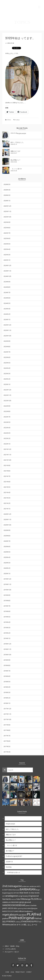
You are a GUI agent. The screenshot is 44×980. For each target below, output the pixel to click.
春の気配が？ (10, 851)
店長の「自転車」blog (12, 946)
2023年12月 (7, 325)
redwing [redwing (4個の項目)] (18, 922)
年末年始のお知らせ (13, 872)
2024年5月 (7, 303)
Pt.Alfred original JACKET (14, 856)
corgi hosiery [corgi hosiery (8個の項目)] (23, 896)
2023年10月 (7, 336)
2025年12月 (7, 206)
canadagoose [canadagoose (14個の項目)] (11, 896)
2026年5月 (7, 184)
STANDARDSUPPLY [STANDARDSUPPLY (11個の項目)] (30, 921)
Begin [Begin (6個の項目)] (38, 890)
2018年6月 (7, 676)
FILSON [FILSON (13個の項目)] (35, 899)
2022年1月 (7, 444)
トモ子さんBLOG (10, 949)
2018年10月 (7, 655)
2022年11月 (7, 395)
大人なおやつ (9, 952)
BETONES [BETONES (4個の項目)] (16, 893)
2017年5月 (7, 746)
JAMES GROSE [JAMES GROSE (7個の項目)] (8, 908)
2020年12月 (7, 514)
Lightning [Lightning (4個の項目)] (20, 908)
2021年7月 (7, 476)
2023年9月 (7, 341)
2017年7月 (7, 736)
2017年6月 (7, 741)
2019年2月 (7, 633)
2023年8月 (7, 347)
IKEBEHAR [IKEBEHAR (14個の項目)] (20, 905)
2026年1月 (7, 201)
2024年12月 (7, 265)
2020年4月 (7, 557)
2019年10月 (7, 590)
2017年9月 (7, 725)
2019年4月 (7, 622)
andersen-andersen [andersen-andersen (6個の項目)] (29, 886)
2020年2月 (7, 568)
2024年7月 (7, 292)
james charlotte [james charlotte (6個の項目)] (31, 905)
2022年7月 (7, 417)
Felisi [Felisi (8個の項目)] (18, 899)
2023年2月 (7, 379)
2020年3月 (7, 563)
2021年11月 (7, 455)
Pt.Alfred (17, 120)
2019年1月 (7, 638)
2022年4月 (7, 428)
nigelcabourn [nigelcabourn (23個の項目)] (10, 914)
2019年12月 (7, 579)
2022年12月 (7, 390)
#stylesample (21, 133)
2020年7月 (7, 541)
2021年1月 (7, 509)
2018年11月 (7, 649)
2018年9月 (7, 660)
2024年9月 (7, 282)
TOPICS (9, 120)
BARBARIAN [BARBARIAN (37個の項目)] (28, 889)
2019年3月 (7, 628)
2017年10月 (7, 719)
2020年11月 (7, 519)
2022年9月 (7, 406)
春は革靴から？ (15, 160)
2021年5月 (7, 487)
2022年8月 (7, 411)
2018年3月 (7, 692)
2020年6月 (7, 547)
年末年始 (9, 867)
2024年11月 (7, 271)
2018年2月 (7, 698)
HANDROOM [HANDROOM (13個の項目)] (9, 905)
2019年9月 (7, 595)
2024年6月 (7, 298)
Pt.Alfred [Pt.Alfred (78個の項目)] (34, 914)
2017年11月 (7, 714)
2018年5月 (7, 682)
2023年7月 (7, 352)
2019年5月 (7, 617)
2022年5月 (7, 422)
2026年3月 (7, 195)
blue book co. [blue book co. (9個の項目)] (25, 893)
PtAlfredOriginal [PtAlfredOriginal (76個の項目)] (21, 918)
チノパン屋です (16, 169)
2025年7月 (7, 233)
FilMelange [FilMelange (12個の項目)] (26, 899)
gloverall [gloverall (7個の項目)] (28, 902)
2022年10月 (7, 401)
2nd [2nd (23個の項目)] (5, 886)
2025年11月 (7, 211)
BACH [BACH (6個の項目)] (11, 890)
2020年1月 (7, 574)
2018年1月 (7, 703)
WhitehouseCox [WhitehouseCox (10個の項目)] (9, 925)
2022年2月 (7, 438)
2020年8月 (7, 536)
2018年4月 (7, 687)
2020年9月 (7, 530)
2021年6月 (7, 482)
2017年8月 (7, 730)
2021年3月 (7, 498)
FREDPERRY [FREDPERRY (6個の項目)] (15, 902)
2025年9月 (7, 222)
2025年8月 (7, 228)
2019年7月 (7, 606)
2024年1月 (7, 320)
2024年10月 (7, 276)
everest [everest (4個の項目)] (14, 899)
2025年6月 (7, 238)
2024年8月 (7, 287)
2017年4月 (7, 752)
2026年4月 (7, 190)
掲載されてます (15, 151)
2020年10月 (7, 525)
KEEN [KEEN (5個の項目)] (15, 908)
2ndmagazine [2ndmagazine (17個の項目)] (15, 886)
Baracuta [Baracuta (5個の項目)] (16, 890)
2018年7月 (7, 671)
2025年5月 (7, 244)
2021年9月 (7, 465)
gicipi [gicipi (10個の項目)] (22, 902)
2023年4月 (7, 368)
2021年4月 (7, 492)
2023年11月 (7, 330)
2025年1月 (7, 260)
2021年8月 (7, 471)
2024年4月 (7, 309)
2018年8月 (7, 665)
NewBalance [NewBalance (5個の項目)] (29, 911)
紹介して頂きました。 (18, 142)
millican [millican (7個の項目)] (21, 911)
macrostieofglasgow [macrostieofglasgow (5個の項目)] (30, 908)
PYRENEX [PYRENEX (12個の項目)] (11, 921)
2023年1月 (7, 384)
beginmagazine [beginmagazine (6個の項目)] (8, 893)
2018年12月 (7, 644)
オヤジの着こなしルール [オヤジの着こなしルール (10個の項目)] (27, 925)
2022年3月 (7, 433)
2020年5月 (7, 552)
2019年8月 (7, 601)
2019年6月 (7, 611)
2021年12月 (7, 449)
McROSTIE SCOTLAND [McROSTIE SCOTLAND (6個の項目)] (10, 911)
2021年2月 (7, 503)
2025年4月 (7, 249)
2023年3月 (7, 374)
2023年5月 (7, 363)
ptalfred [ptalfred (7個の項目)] (5, 918)
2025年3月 (7, 255)
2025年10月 (7, 217)
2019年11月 (7, 584)
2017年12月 (7, 709)
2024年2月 (7, 314)
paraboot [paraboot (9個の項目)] (23, 915)
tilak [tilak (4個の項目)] (40, 922)
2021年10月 (7, 460)
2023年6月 (7, 357)
